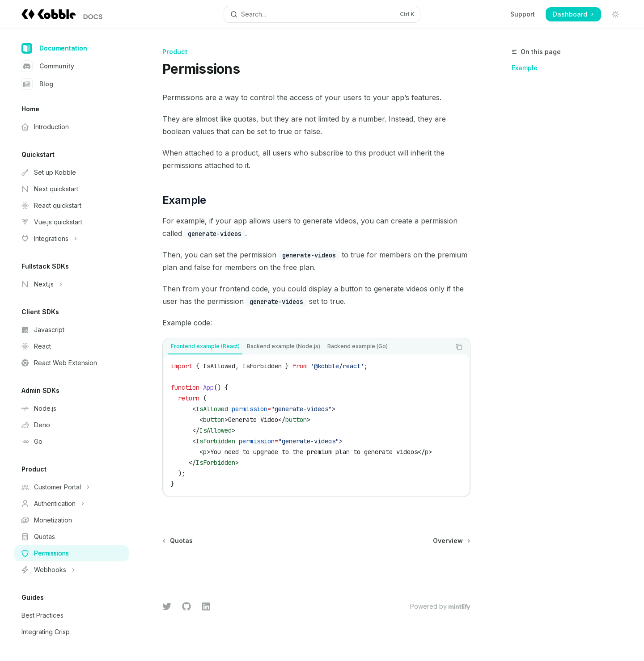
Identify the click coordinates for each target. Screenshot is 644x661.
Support (523, 14)
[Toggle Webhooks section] (72, 570)
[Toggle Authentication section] (72, 504)
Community (48, 66)
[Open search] (322, 14)
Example (525, 68)
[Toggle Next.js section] (72, 284)
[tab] (205, 346)
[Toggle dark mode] (615, 14)
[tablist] (307, 347)
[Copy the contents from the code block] (459, 347)
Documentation (54, 48)
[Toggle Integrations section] (72, 239)
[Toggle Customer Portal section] (72, 487)
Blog (37, 84)
